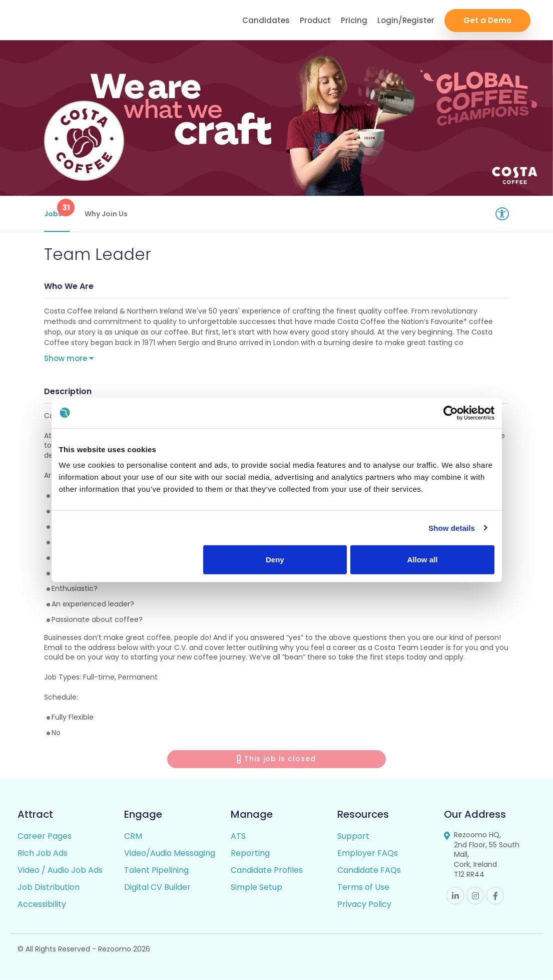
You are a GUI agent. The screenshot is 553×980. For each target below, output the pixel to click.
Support (353, 837)
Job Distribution (49, 888)
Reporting (250, 854)
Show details (452, 528)
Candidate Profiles (267, 871)
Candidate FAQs (369, 871)
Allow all (423, 560)
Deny (275, 560)
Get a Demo (487, 20)
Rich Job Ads (43, 854)
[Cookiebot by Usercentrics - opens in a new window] (451, 413)
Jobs (57, 209)
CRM (133, 837)
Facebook (495, 896)
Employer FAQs (368, 854)
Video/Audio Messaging (170, 854)
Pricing (354, 20)
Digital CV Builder (157, 888)
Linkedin (455, 896)
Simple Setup (256, 888)
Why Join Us (106, 214)
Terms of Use (363, 888)
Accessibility (42, 905)
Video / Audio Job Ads (60, 871)
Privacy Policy (364, 905)
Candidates (266, 20)
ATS (238, 837)
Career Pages (45, 837)
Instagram (475, 896)
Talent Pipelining (156, 871)
